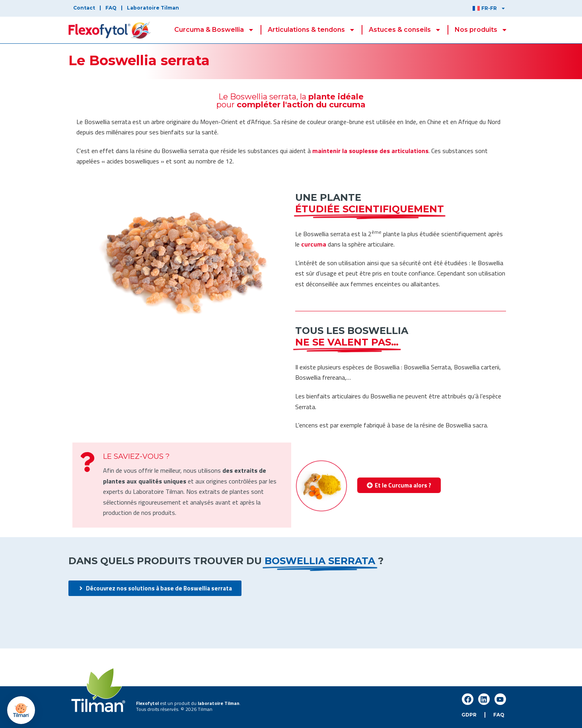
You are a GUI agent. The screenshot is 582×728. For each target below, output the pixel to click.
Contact (84, 8)
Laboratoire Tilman (153, 8)
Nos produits (481, 30)
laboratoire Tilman (219, 703)
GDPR (469, 715)
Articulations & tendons (311, 30)
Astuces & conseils (405, 30)
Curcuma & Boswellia (214, 30)
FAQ (111, 8)
